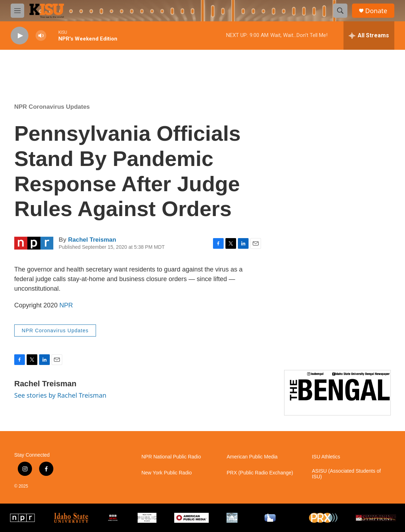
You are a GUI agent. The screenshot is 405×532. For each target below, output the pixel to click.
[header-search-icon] (340, 11)
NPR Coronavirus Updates (52, 107)
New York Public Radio (167, 473)
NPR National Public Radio (171, 457)
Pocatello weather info (114, 68)
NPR (66, 305)
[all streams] (369, 36)
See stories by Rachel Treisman (60, 395)
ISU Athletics (326, 457)
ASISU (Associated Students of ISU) (346, 474)
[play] (20, 36)
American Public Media (252, 457)
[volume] (41, 36)
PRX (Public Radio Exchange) (260, 473)
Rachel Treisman (92, 240)
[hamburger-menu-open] (17, 11)
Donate (376, 11)
